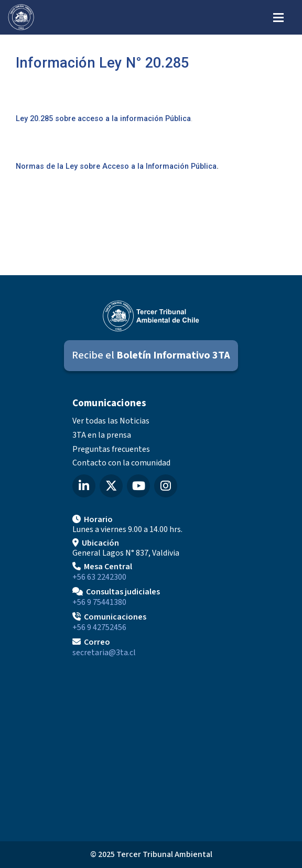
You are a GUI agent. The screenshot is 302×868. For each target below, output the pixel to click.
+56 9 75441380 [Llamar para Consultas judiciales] (99, 602)
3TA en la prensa (102, 435)
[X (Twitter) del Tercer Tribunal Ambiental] (111, 486)
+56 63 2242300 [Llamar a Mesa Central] (99, 577)
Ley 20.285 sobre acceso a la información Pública (103, 119)
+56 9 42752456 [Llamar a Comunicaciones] (99, 627)
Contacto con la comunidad (121, 463)
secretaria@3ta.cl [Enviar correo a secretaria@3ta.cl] (104, 653)
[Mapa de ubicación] (151, 745)
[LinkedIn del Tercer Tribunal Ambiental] (84, 486)
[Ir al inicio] (21, 17)
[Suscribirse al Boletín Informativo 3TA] (151, 356)
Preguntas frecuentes (111, 449)
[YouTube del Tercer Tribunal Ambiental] (138, 486)
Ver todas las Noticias (111, 421)
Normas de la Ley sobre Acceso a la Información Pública (116, 166)
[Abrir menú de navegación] (278, 17)
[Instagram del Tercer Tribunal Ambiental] (166, 486)
